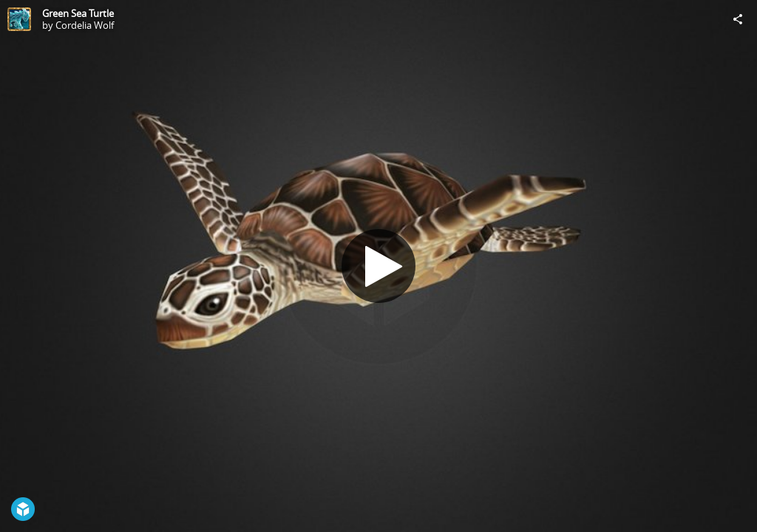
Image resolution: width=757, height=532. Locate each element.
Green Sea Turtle (78, 13)
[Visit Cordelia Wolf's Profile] (19, 19)
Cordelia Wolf (85, 25)
